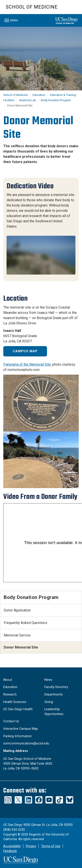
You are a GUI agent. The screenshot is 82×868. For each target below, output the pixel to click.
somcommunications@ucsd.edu (26, 743)
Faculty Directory (56, 687)
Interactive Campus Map (21, 729)
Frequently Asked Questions (25, 623)
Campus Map (25, 351)
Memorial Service (17, 635)
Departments (54, 695)
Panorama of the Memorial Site (27, 364)
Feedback (10, 851)
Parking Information (17, 736)
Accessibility (12, 846)
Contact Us (11, 721)
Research (10, 695)
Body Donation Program (56, 100)
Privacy (31, 846)
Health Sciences (15, 702)
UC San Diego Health (18, 709)
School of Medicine (32, 7)
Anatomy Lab (28, 100)
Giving (49, 702)
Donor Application (17, 610)
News (48, 680)
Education (39, 95)
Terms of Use (51, 846)
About (8, 680)
